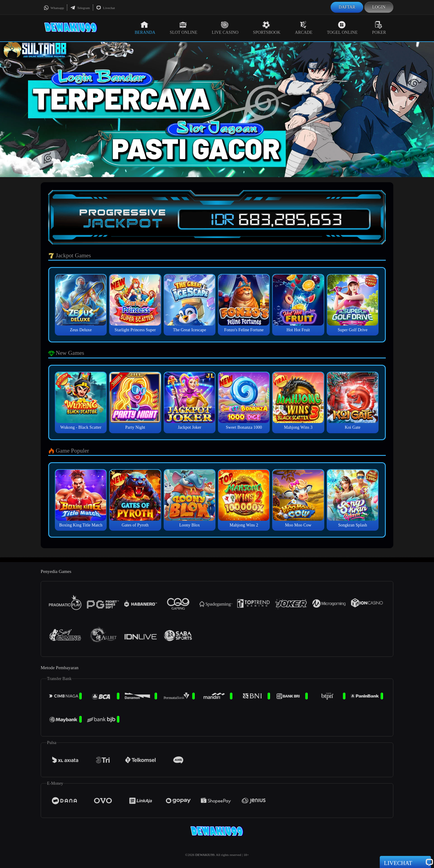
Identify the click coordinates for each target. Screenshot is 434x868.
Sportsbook (267, 28)
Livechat (105, 8)
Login (379, 7)
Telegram (80, 8)
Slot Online (183, 28)
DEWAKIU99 (205, 855)
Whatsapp (54, 8)
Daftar (347, 7)
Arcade (304, 28)
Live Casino (225, 28)
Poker (379, 28)
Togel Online (342, 28)
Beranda (145, 28)
